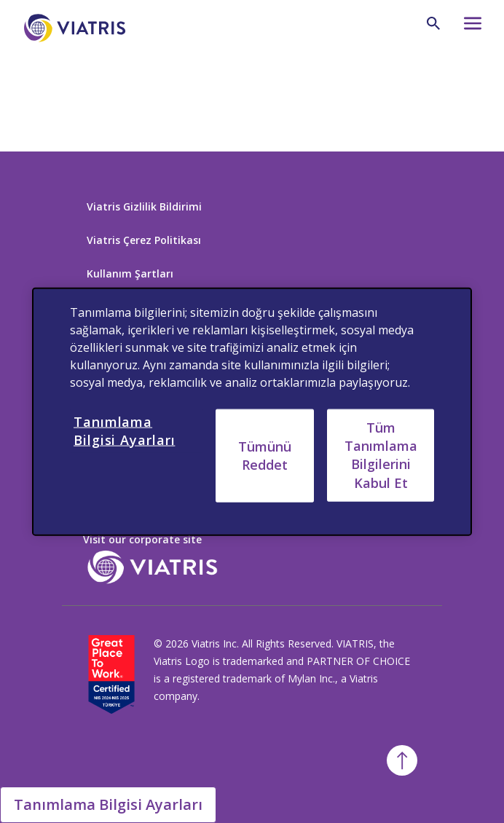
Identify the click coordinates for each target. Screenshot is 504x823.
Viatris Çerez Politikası (144, 240)
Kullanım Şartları (130, 273)
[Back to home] (72, 86)
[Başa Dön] (402, 760)
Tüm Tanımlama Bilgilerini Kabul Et (381, 455)
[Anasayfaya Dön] (77, 28)
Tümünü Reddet (265, 455)
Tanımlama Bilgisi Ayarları (108, 804)
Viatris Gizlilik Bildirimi (144, 206)
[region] (252, 412)
